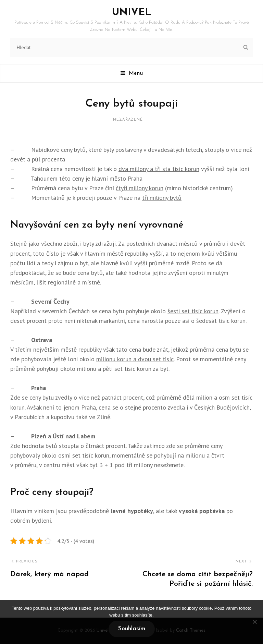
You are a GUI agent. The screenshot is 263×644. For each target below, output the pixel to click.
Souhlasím (132, 629)
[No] (254, 622)
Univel (132, 13)
